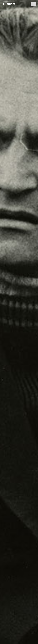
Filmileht (9, 4)
